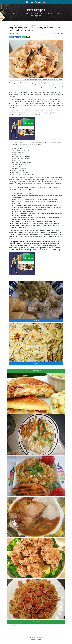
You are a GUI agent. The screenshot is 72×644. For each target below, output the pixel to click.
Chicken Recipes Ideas (35, 2)
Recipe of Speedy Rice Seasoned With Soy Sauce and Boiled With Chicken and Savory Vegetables (39, 26)
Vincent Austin (14, 33)
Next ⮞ (36, 363)
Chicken (14, 26)
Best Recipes (36, 10)
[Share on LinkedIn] (19, 37)
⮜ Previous (36, 321)
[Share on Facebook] (15, 37)
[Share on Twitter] (11, 37)
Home (10, 26)
